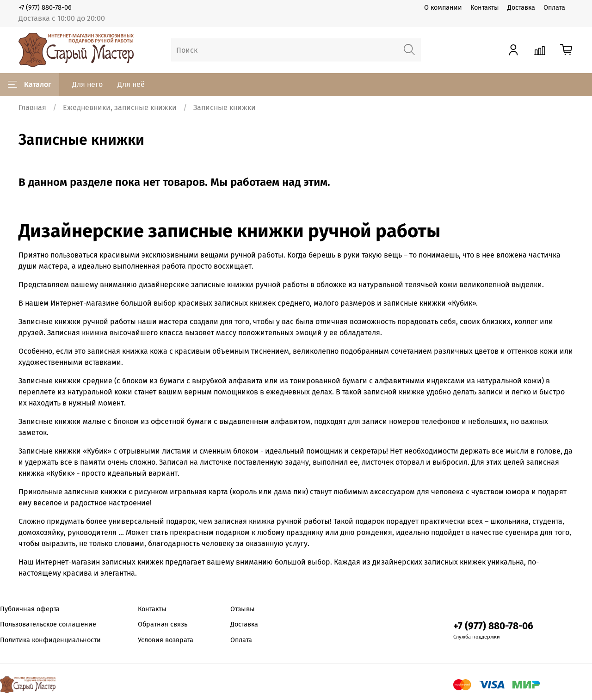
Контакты (485, 8)
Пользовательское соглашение (48, 624)
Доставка (521, 8)
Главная (32, 107)
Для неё (131, 84)
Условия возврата (166, 640)
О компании (443, 8)
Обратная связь (163, 624)
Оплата (554, 8)
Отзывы (243, 609)
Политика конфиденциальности (50, 640)
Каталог (30, 85)
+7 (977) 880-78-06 (45, 8)
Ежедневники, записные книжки (120, 107)
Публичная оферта (30, 609)
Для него (87, 84)
